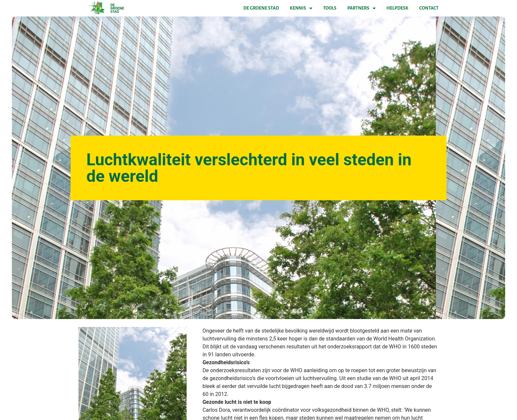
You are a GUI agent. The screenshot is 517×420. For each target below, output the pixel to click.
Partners (361, 8)
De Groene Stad (261, 8)
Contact (429, 8)
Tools (330, 8)
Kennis (301, 8)
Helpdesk (397, 8)
